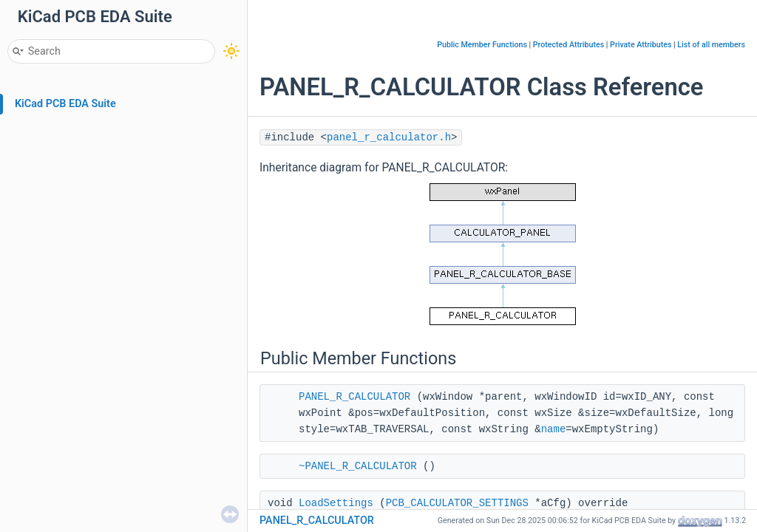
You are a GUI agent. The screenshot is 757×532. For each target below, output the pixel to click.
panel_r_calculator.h (389, 137)
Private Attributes (641, 45)
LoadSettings (336, 503)
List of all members (711, 45)
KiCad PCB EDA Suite (65, 104)
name (554, 429)
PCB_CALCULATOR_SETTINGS (457, 503)
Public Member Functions (482, 45)
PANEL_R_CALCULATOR (354, 397)
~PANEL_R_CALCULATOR (358, 466)
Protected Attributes (568, 45)
